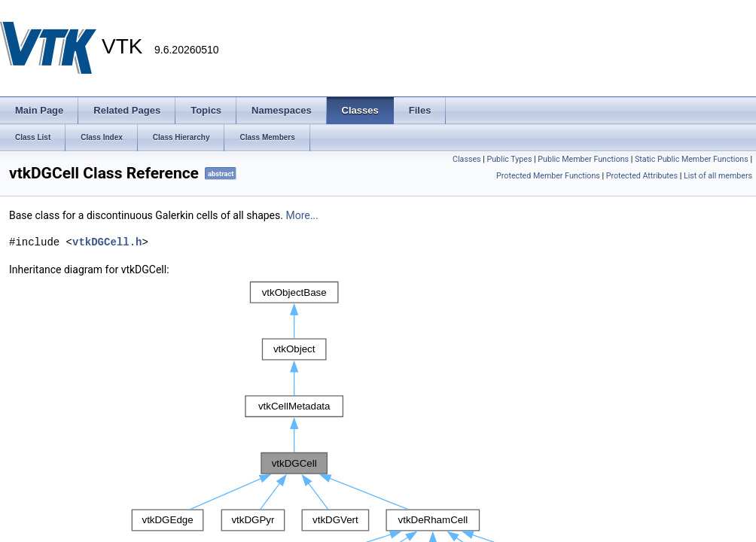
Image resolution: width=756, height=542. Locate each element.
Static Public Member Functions (692, 159)
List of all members (718, 176)
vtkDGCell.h (107, 242)
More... (302, 215)
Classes (466, 159)
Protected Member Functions (548, 176)
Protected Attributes (642, 176)
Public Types (509, 159)
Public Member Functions (583, 159)
